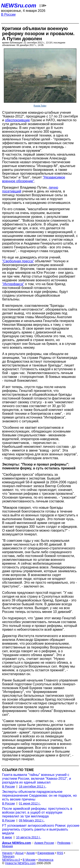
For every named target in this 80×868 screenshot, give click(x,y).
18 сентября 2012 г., (33, 786)
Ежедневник (46, 853)
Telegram (8, 856)
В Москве (29, 860)
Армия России (44, 843)
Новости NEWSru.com (20, 863)
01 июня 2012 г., (30, 803)
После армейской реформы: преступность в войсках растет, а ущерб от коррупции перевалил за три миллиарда (37, 812)
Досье (19, 853)
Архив (31, 853)
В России (8, 15)
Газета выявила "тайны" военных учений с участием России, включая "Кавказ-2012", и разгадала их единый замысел (37, 779)
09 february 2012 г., (32, 820)
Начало (7, 853)
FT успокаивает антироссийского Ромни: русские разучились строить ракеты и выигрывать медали (41, 829)
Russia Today (40, 106)
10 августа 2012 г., (29, 837)
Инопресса (46, 860)
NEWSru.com (19, 6)
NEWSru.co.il (11, 860)
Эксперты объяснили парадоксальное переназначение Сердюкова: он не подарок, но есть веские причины (39, 795)
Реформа (64, 843)
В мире (7, 837)
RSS (60, 853)
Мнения (7, 846)
